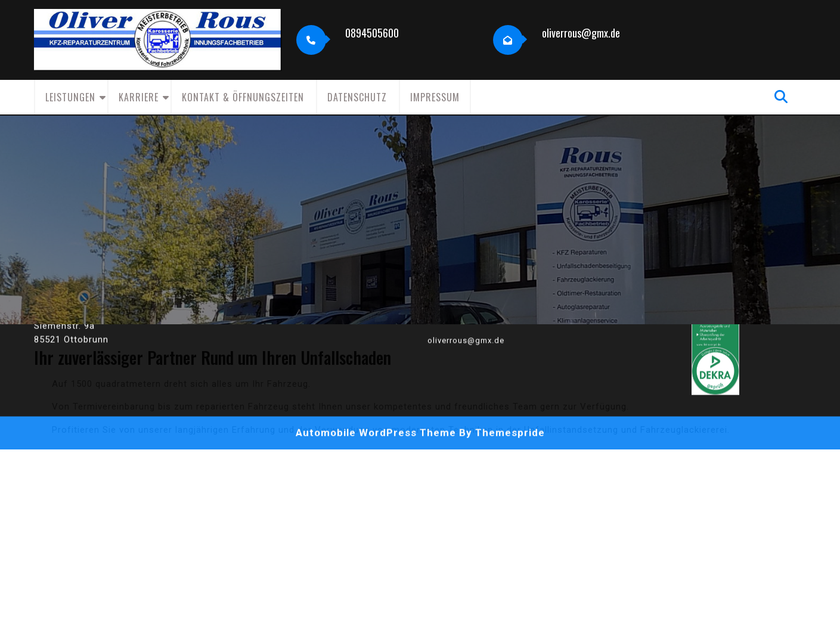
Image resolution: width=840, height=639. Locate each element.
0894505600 (372, 33)
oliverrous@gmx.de (581, 33)
